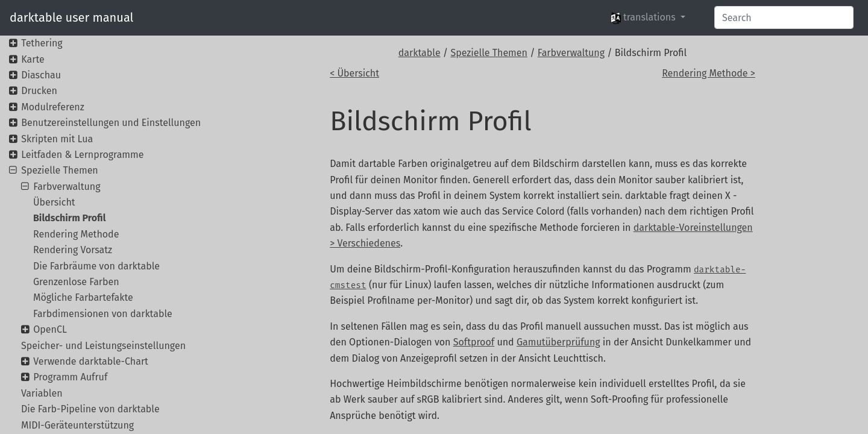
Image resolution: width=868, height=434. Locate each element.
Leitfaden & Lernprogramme (82, 155)
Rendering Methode (76, 234)
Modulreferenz (52, 107)
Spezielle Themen (489, 53)
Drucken (39, 91)
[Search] (784, 17)
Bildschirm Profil (69, 218)
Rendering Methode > (709, 73)
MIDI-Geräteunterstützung (77, 425)
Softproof (474, 342)
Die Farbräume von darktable (96, 266)
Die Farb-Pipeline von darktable (90, 409)
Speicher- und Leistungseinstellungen (103, 346)
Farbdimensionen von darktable (103, 314)
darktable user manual (71, 17)
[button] (648, 17)
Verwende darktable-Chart (91, 361)
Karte (33, 59)
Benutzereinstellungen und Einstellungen (111, 123)
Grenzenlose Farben (76, 282)
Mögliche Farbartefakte (83, 297)
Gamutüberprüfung (558, 342)
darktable (420, 53)
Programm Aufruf (70, 377)
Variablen (42, 393)
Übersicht (54, 202)
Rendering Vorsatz (73, 250)
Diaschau (41, 75)
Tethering (42, 43)
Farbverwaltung (571, 53)
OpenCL (50, 329)
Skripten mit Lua (57, 139)
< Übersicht (354, 73)
